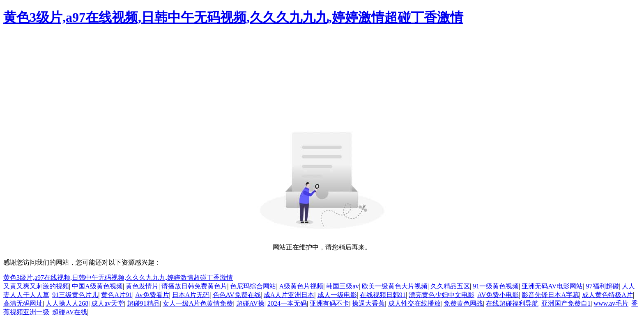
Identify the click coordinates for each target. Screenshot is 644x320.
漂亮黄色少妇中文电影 (442, 295)
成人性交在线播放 (414, 303)
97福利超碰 (603, 286)
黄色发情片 (142, 286)
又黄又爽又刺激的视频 (36, 286)
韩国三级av (342, 286)
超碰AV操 (250, 303)
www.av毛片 (611, 303)
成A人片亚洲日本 (289, 295)
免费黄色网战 (463, 303)
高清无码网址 (23, 303)
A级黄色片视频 (301, 286)
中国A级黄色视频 (97, 286)
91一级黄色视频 (496, 286)
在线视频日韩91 (383, 295)
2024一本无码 (287, 303)
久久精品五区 (450, 286)
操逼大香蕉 (368, 303)
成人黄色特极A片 (607, 295)
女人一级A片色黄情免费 (198, 303)
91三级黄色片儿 (75, 295)
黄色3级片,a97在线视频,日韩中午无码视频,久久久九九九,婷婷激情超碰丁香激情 (233, 17)
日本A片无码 (191, 295)
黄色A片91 (117, 295)
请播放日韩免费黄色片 (194, 286)
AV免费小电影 (498, 295)
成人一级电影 (337, 295)
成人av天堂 (107, 303)
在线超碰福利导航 (512, 303)
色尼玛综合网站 (253, 286)
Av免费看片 (152, 295)
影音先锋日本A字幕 (550, 295)
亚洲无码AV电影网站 (552, 286)
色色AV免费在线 (237, 295)
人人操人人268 (67, 303)
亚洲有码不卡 (329, 303)
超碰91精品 (143, 303)
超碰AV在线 (70, 312)
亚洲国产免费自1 (566, 303)
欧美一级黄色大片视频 (395, 286)
